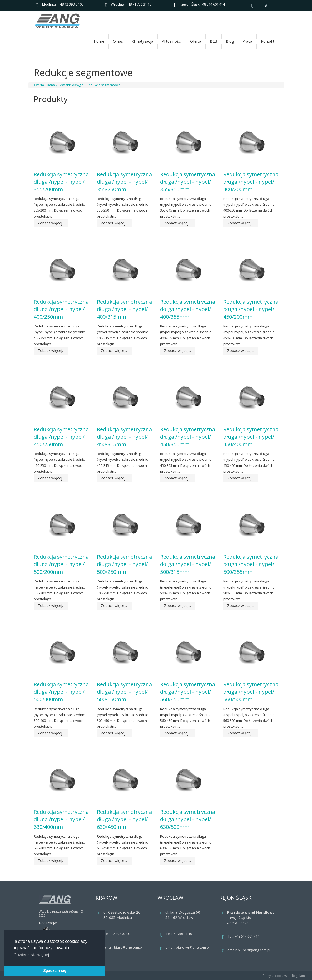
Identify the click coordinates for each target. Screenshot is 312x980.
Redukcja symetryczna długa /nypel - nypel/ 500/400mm (61, 692)
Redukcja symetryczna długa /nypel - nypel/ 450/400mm (251, 437)
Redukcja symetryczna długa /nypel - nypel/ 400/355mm (188, 309)
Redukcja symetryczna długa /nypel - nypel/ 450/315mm (124, 437)
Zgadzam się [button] (55, 971)
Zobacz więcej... (51, 223)
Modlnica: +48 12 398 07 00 (63, 4)
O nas (118, 41)
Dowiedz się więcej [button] (31, 955)
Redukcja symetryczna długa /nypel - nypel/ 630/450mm (124, 819)
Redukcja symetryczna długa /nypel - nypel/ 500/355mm (251, 564)
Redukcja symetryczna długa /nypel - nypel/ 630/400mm (61, 819)
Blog (230, 41)
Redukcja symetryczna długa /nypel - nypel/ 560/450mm (188, 692)
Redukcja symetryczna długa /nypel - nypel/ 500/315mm (188, 564)
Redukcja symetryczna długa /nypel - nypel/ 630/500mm (188, 819)
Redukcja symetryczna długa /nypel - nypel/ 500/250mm (124, 564)
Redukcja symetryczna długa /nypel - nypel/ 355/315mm (188, 182)
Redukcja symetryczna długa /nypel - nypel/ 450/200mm (251, 309)
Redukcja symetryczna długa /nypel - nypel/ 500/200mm (61, 564)
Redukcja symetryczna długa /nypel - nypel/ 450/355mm (188, 437)
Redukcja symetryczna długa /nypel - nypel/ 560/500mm (251, 692)
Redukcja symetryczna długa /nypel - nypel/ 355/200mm (61, 182)
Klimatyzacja (142, 41)
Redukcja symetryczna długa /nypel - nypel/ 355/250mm (124, 182)
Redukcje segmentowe (104, 85)
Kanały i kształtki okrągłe (65, 85)
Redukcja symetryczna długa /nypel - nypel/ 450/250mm (61, 437)
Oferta (196, 41)
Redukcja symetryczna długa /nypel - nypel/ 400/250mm (61, 309)
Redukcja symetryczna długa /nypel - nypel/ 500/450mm (124, 692)
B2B (214, 41)
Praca (247, 41)
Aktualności (172, 41)
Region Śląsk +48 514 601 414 (202, 4)
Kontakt (268, 41)
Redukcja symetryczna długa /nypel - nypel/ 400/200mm (251, 182)
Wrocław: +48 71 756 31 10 (131, 4)
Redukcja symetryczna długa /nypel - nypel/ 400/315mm (124, 309)
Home (99, 41)
